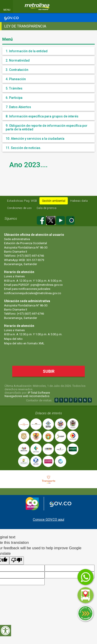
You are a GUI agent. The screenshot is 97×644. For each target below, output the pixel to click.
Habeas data (79, 201)
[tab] (48, 51)
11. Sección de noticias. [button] (23, 148)
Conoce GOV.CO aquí (48, 520)
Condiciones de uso (19, 208)
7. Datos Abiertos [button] (18, 107)
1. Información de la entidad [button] (27, 51)
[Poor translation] (17, 561)
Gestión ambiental (54, 201)
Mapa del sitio (13, 339)
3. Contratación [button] (17, 70)
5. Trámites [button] (14, 88)
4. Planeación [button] (16, 79)
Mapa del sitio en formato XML (24, 343)
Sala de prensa (46, 208)
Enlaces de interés (49, 413)
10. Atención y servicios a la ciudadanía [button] (35, 139)
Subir (53, 371)
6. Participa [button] (14, 98)
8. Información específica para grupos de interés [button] (42, 116)
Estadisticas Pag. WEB (22, 201)
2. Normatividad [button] (18, 60)
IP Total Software (39, 393)
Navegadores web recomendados (27, 396)
